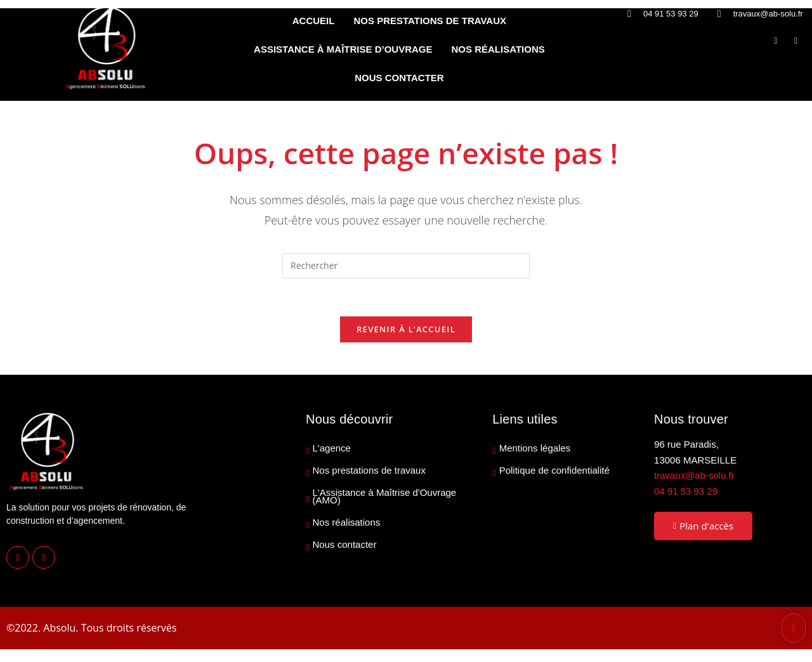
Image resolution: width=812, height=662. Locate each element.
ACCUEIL (314, 21)
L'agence (332, 449)
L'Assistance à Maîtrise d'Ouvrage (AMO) (385, 497)
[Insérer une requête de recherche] (406, 266)
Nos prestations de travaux (369, 471)
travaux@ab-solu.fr (694, 476)
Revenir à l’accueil (406, 330)
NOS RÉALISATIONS (498, 49)
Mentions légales (535, 449)
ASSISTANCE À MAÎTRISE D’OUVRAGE (343, 49)
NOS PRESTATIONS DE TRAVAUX (430, 21)
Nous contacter (345, 545)
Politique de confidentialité (554, 471)
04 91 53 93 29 (686, 491)
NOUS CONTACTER (399, 78)
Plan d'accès (703, 526)
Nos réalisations (347, 523)
